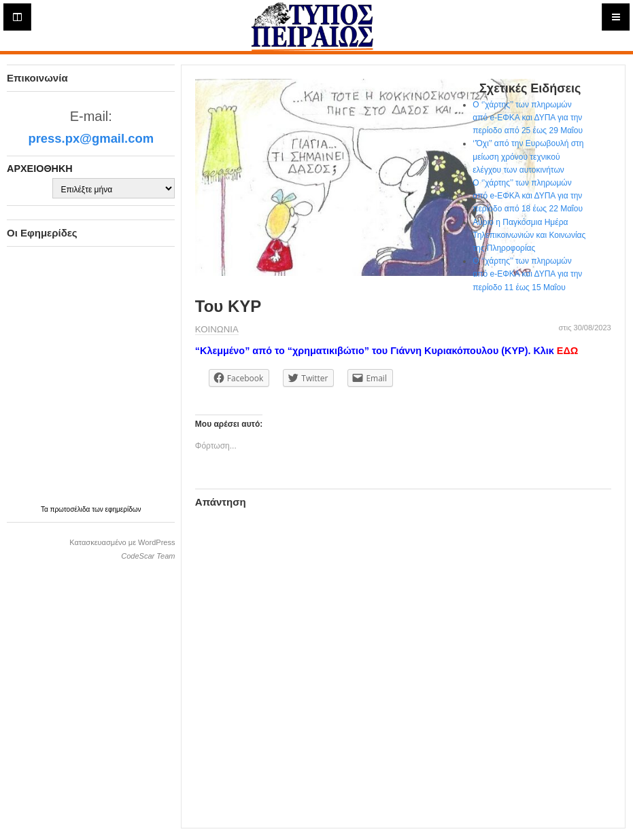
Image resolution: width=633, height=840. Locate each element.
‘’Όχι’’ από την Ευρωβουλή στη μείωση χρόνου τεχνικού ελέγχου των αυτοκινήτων (528, 156)
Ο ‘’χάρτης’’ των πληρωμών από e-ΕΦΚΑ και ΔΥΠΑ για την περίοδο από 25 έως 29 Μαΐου (528, 118)
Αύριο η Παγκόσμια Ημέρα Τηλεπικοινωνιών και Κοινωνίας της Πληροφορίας (529, 235)
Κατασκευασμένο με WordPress (122, 542)
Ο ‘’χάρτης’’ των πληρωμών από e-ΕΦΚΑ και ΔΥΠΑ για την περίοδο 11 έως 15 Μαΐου (527, 274)
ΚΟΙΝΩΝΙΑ (217, 329)
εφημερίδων (123, 509)
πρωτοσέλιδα (71, 509)
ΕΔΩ (567, 351)
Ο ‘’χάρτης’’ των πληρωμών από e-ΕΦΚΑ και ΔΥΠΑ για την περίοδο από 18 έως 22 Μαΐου (528, 196)
